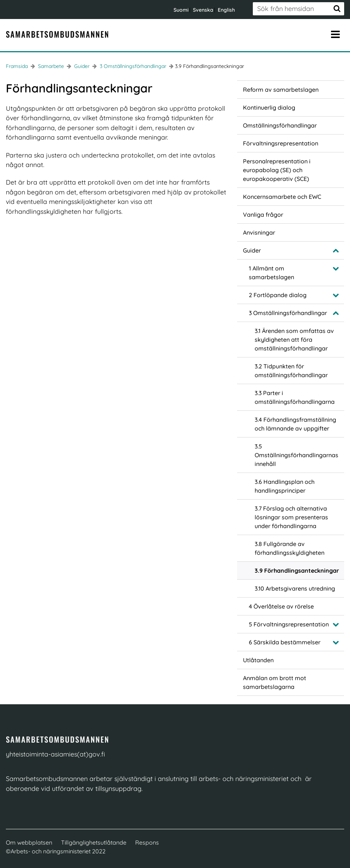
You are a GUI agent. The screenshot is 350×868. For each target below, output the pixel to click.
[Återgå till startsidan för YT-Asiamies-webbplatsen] (57, 34)
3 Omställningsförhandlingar (132, 66)
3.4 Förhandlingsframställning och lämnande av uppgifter (295, 424)
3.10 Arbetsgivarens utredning (295, 588)
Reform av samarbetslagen (281, 90)
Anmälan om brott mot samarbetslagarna (275, 682)
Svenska (203, 10)
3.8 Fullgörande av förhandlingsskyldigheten (290, 548)
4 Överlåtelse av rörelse (281, 606)
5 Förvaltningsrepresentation (289, 624)
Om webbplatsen (29, 842)
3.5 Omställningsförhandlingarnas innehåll (296, 455)
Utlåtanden (258, 660)
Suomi (181, 10)
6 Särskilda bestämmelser (285, 642)
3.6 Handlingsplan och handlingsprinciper (285, 486)
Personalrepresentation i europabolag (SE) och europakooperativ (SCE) (277, 170)
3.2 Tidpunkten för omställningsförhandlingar (291, 371)
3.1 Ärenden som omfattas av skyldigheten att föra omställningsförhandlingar (294, 340)
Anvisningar (259, 232)
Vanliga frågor (263, 215)
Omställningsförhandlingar (280, 125)
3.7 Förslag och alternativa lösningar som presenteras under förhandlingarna (291, 517)
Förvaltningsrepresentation (281, 143)
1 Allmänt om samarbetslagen (271, 273)
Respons (147, 842)
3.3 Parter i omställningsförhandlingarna (295, 397)
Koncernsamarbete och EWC (282, 197)
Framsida (17, 66)
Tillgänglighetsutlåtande (94, 842)
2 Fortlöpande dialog (278, 295)
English (226, 10)
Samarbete (50, 66)
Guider (81, 66)
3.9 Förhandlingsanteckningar (297, 571)
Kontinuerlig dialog (269, 107)
